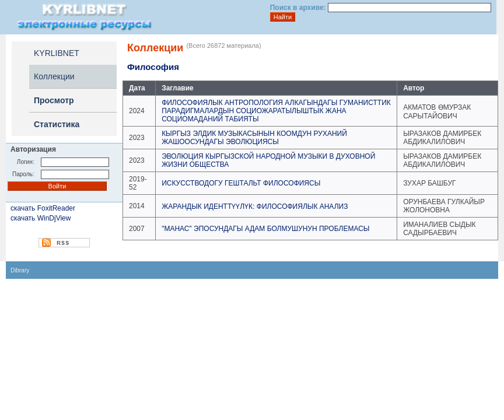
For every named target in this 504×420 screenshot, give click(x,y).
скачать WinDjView (41, 218)
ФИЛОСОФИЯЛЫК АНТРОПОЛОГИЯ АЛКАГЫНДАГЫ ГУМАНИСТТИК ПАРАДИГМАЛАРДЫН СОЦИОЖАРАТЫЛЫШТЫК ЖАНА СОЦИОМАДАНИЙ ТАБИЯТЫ (276, 111)
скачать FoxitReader (43, 208)
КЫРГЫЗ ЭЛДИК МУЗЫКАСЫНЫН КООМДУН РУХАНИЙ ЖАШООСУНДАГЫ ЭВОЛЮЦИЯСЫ (254, 138)
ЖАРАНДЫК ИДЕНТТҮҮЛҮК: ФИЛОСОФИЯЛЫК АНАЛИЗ (255, 206)
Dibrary (20, 270)
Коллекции (54, 76)
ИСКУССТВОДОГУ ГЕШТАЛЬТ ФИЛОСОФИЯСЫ (241, 183)
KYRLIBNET (57, 53)
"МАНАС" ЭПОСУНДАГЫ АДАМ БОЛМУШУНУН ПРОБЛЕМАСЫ (265, 229)
